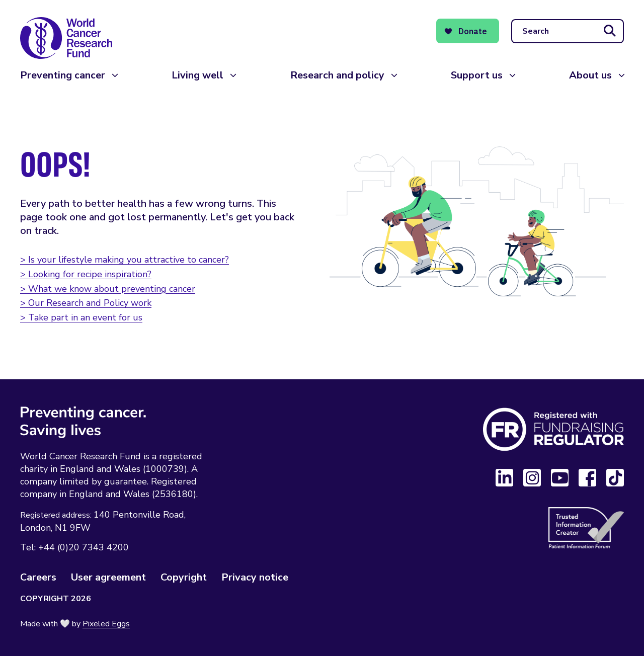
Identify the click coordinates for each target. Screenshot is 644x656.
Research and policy (337, 75)
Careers (38, 577)
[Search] (568, 31)
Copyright (184, 577)
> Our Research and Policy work (86, 303)
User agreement (108, 577)
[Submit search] (610, 31)
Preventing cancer (63, 75)
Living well (197, 75)
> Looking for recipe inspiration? (86, 274)
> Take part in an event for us (81, 317)
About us (590, 75)
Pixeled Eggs (106, 624)
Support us (477, 75)
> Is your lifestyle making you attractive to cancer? (125, 260)
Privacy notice (255, 577)
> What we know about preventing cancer (108, 289)
